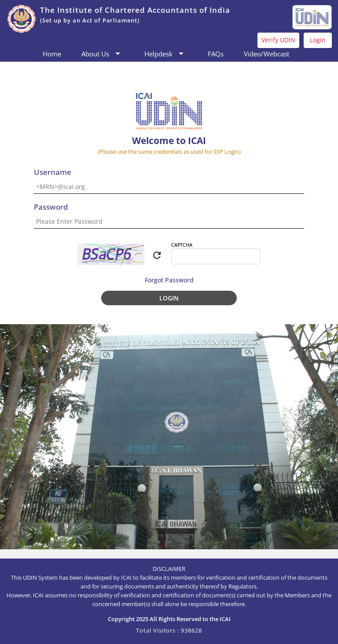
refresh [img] (157, 255)
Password (51, 207)
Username (53, 172)
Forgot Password (169, 280)
